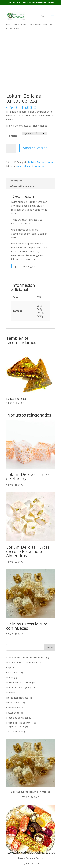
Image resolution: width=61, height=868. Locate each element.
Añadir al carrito (35, 148)
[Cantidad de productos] (11, 148)
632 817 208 (15, 3)
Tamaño (12, 136)
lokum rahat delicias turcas (30, 166)
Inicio (9, 24)
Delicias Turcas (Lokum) (24, 24)
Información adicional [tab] (22, 186)
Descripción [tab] (16, 180)
